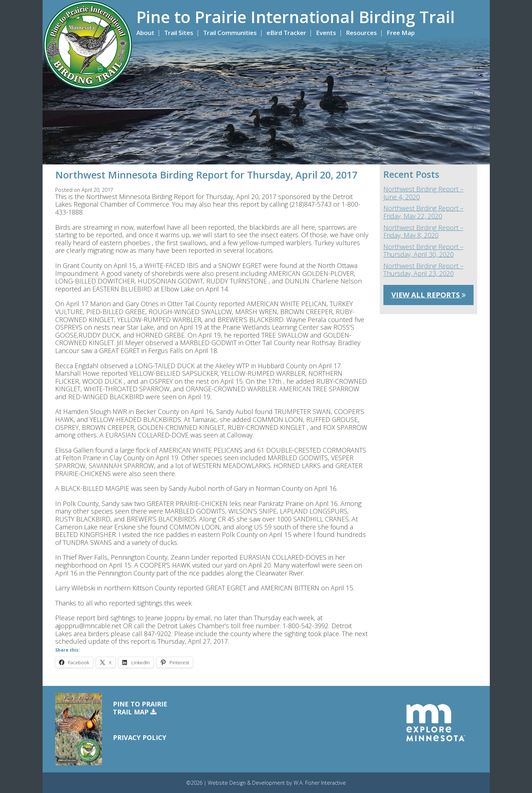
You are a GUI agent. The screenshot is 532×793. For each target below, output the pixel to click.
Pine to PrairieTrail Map (140, 708)
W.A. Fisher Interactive (320, 783)
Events (326, 33)
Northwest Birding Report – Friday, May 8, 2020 (423, 232)
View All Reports (428, 295)
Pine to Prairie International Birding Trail (296, 17)
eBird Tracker (286, 33)
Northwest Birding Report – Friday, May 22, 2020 (423, 212)
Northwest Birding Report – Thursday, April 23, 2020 (423, 270)
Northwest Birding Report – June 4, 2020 (423, 193)
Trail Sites (179, 33)
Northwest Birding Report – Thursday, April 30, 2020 (423, 251)
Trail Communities (230, 33)
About (145, 33)
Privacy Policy (140, 737)
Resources (361, 33)
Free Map (401, 33)
